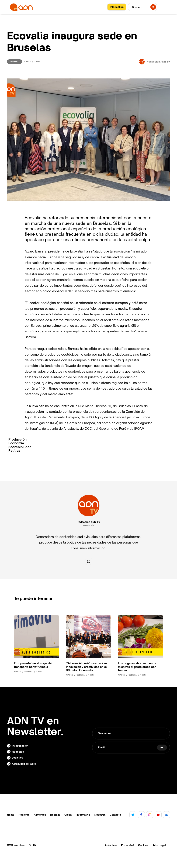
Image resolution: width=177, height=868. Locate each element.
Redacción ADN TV (88, 522)
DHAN (33, 845)
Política (14, 451)
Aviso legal (159, 845)
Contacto (115, 815)
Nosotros (100, 815)
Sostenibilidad (20, 447)
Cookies (143, 845)
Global (15, 62)
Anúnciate (111, 845)
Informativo (83, 815)
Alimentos (40, 815)
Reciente (24, 815)
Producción (18, 439)
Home (11, 815)
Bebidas (55, 815)
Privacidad (128, 845)
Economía (16, 443)
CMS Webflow (16, 845)
